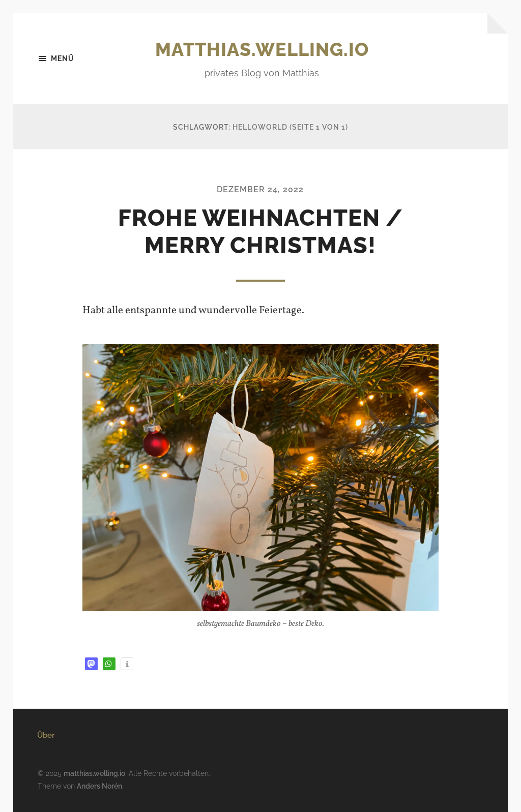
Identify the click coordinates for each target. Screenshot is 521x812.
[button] (91, 664)
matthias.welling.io (262, 49)
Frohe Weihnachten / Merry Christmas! (260, 232)
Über (46, 735)
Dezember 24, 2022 (260, 189)
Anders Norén (99, 786)
